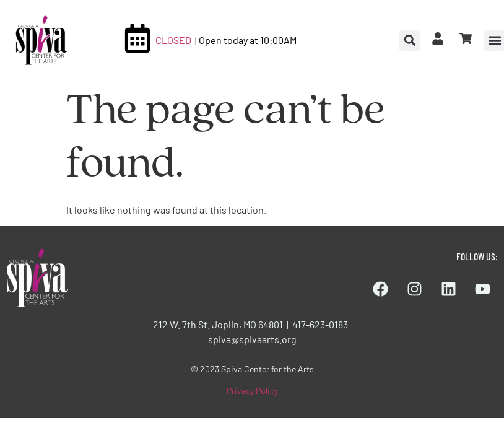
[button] (410, 41)
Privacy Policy (252, 391)
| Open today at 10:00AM (246, 40)
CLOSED (173, 40)
